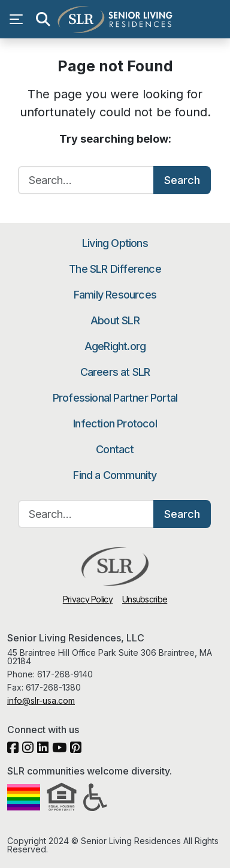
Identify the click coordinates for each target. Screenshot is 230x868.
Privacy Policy (88, 599)
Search (182, 180)
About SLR (115, 320)
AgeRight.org (115, 346)
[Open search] (43, 19)
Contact (115, 449)
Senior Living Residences (115, 19)
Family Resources (115, 295)
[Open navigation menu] (19, 19)
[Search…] (86, 180)
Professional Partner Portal (115, 398)
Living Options (115, 243)
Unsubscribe (145, 599)
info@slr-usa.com (41, 700)
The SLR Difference (115, 269)
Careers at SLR (115, 372)
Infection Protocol (115, 424)
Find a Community (115, 475)
